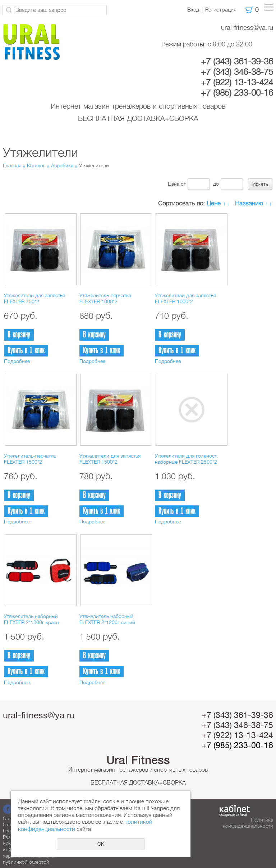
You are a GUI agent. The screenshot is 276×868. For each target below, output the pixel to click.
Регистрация (221, 10)
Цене (214, 203)
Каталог (36, 165)
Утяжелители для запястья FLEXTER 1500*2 (110, 459)
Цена (174, 184)
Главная (12, 165)
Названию (249, 203)
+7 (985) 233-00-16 (237, 93)
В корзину (19, 335)
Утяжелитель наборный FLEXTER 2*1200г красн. (32, 619)
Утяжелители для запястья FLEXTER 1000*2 (185, 298)
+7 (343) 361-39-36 (237, 62)
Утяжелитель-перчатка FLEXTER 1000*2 (105, 298)
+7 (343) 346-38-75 (237, 72)
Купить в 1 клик (26, 351)
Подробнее (17, 361)
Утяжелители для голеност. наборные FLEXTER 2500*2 (187, 459)
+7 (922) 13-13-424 (237, 82)
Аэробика (62, 165)
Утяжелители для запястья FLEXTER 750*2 (34, 298)
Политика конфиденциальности (248, 823)
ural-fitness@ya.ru (247, 28)
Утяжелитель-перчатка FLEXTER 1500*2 (30, 459)
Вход (193, 10)
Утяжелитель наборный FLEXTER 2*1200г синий (107, 619)
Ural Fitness (138, 760)
